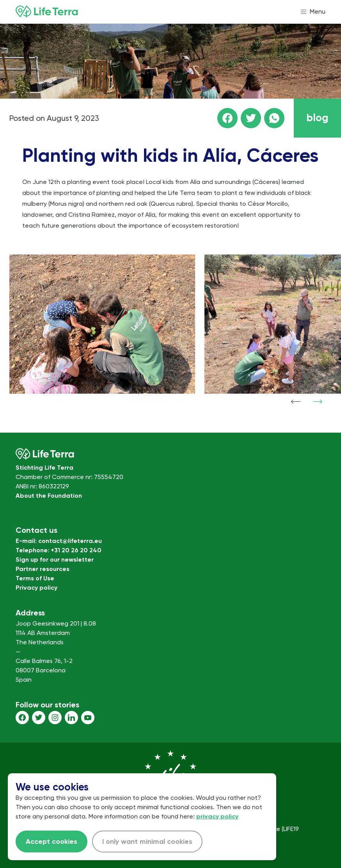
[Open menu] (313, 12)
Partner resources (43, 569)
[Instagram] (55, 718)
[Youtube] (88, 718)
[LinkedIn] (71, 718)
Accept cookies (52, 841)
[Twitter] (39, 718)
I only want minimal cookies (147, 841)
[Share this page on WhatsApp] (274, 118)
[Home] (47, 12)
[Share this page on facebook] (227, 118)
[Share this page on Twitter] (251, 118)
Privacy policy (36, 588)
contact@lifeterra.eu (70, 541)
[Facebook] (22, 718)
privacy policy (217, 816)
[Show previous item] (296, 401)
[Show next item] (318, 401)
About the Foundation (49, 496)
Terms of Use (35, 578)
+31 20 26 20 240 (76, 550)
